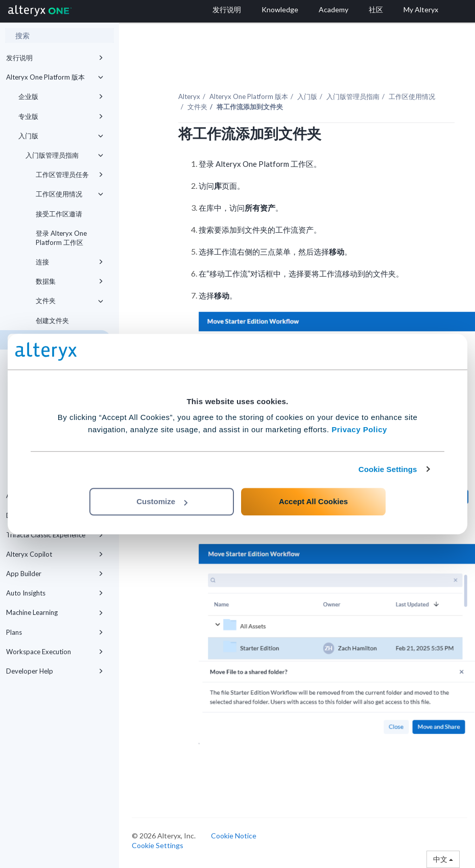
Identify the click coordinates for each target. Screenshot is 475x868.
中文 (443, 859)
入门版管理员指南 (64, 155)
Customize (162, 501)
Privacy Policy (359, 429)
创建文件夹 (52, 320)
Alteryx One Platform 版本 (55, 77)
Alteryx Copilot (55, 554)
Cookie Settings (388, 469)
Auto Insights (55, 593)
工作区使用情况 (69, 194)
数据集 (69, 281)
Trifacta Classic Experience (55, 535)
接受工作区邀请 (59, 214)
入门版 (61, 136)
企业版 (61, 96)
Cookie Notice (234, 836)
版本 (249, 96)
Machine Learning (55, 612)
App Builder (55, 574)
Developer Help (55, 671)
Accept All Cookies (313, 501)
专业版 (61, 116)
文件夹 (69, 301)
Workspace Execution (55, 652)
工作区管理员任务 (69, 175)
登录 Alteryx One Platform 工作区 (61, 238)
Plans (55, 632)
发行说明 (55, 58)
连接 (69, 262)
